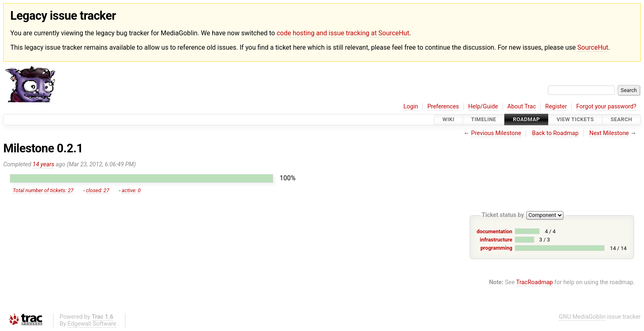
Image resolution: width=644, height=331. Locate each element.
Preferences (443, 107)
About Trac (522, 107)
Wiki (448, 120)
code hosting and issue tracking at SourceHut (343, 33)
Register (556, 107)
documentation (495, 231)
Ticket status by (503, 215)
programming (496, 248)
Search (621, 120)
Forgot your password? (606, 107)
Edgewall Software (92, 324)
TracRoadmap (535, 282)
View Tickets (575, 120)
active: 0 (131, 190)
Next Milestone (609, 133)
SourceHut (593, 47)
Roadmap (526, 120)
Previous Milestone (496, 133)
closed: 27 (98, 190)
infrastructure (496, 240)
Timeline (484, 120)
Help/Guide (483, 107)
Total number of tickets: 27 (43, 190)
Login (411, 107)
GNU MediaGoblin (582, 317)
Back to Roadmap (555, 133)
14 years (43, 164)
